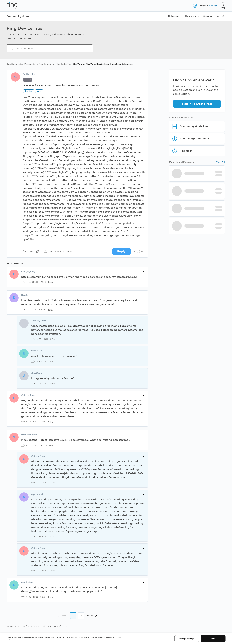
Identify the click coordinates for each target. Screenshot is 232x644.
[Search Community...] (52, 48)
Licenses (47, 626)
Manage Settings (187, 639)
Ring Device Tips (64, 64)
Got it (213, 639)
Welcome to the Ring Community (39, 64)
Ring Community (14, 64)
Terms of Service (60, 626)
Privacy (37, 626)
